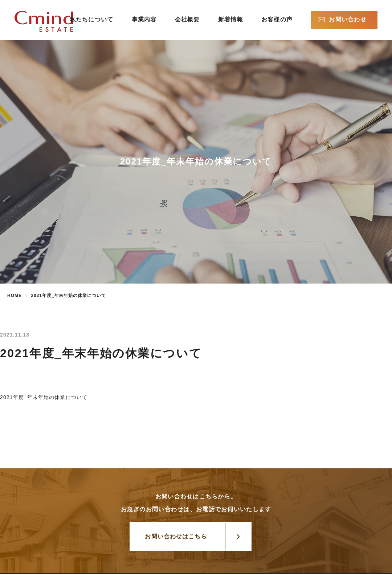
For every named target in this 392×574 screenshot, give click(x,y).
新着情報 (231, 19)
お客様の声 (277, 19)
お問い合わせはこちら (176, 536)
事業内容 (144, 19)
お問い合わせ (348, 19)
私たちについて (92, 19)
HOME (15, 296)
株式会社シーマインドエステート (55, 21)
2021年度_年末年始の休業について (44, 397)
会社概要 (187, 19)
